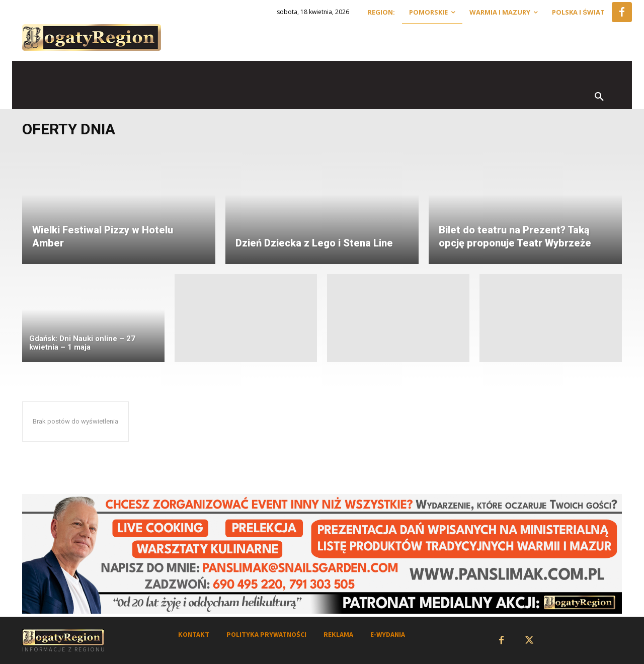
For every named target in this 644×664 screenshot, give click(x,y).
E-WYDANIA (388, 634)
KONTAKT (194, 634)
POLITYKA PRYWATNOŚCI (266, 634)
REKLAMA (338, 634)
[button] (599, 97)
